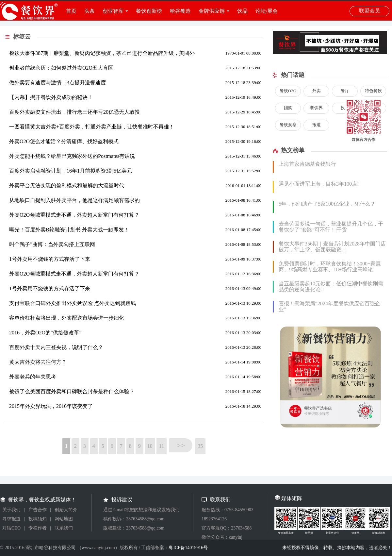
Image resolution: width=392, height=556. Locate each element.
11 (162, 446)
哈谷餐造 (180, 11)
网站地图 (64, 519)
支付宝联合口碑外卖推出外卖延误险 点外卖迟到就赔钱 (73, 303)
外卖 (317, 91)
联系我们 (64, 528)
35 (200, 446)
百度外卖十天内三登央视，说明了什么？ (56, 347)
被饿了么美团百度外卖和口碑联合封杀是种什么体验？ (72, 391)
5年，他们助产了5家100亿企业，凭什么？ (327, 204)
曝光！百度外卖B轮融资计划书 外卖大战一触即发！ (69, 230)
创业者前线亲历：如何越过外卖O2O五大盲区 (61, 68)
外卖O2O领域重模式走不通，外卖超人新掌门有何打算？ (74, 215)
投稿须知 (38, 519)
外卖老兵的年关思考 (33, 377)
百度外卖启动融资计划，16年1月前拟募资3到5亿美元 (71, 171)
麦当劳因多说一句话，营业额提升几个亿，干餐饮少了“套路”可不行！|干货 (331, 227)
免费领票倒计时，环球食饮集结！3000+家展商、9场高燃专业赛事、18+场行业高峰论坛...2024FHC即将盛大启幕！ (330, 270)
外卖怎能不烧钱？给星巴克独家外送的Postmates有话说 (72, 156)
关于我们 (11, 510)
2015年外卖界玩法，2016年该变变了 (51, 406)
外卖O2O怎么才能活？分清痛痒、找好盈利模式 (64, 141)
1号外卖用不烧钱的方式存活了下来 (50, 259)
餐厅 (345, 91)
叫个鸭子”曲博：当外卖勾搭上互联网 (52, 244)
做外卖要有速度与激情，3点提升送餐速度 (57, 83)
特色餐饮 (373, 91)
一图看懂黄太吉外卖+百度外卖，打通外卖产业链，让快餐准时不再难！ (92, 127)
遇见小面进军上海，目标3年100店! (319, 184)
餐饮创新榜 (149, 11)
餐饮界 (316, 108)
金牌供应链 (212, 11)
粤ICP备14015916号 (188, 548)
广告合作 (38, 510)
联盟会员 (369, 11)
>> (181, 445)
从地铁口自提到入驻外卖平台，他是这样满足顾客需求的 (74, 200)
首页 (71, 11)
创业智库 (113, 11)
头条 (90, 11)
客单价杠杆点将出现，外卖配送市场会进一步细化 (67, 318)
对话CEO (11, 528)
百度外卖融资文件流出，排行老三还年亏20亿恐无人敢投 (74, 112)
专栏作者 (38, 528)
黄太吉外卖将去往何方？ (38, 362)
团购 (288, 108)
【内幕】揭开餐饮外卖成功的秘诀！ (51, 97)
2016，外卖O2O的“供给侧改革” (45, 333)
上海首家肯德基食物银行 (307, 164)
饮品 (242, 11)
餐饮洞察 (288, 125)
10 (150, 446)
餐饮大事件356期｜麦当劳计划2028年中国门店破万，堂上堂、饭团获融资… (332, 247)
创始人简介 (66, 510)
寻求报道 (11, 519)
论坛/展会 (267, 11)
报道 (317, 125)
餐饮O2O (288, 91)
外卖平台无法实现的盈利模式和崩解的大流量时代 (67, 185)
